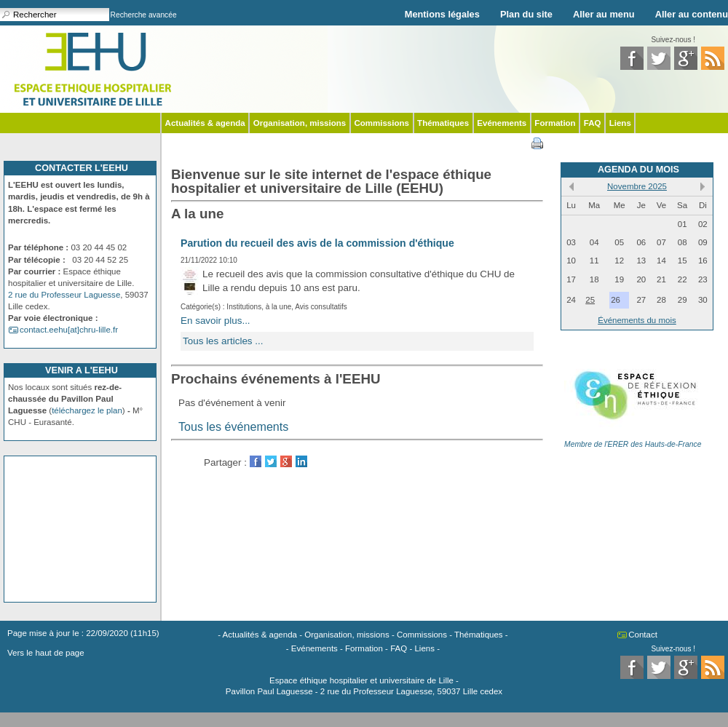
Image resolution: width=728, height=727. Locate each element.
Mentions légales (442, 14)
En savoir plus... (215, 321)
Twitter (271, 461)
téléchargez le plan (87, 410)
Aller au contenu (692, 14)
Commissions (381, 123)
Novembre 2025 (637, 186)
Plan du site (526, 14)
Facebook (256, 461)
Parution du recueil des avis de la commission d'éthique (317, 243)
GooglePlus (286, 461)
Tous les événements (233, 426)
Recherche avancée (144, 15)
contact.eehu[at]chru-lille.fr (69, 330)
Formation (555, 123)
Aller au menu (604, 14)
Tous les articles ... (223, 341)
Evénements (502, 123)
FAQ (593, 123)
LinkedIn (301, 461)
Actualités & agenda (205, 123)
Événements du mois (637, 320)
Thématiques (443, 123)
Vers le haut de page (46, 653)
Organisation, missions (300, 123)
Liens (620, 123)
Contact (643, 635)
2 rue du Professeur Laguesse (64, 295)
